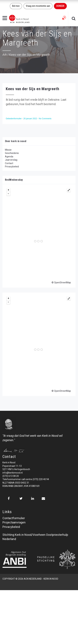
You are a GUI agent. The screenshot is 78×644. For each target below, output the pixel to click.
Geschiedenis (12, 153)
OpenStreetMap (62, 282)
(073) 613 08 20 (11, 476)
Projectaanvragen (14, 522)
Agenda (9, 157)
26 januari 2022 (31, 119)
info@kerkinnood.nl (13, 473)
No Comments (45, 119)
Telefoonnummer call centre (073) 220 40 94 (26, 479)
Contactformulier (14, 518)
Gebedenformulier (14, 119)
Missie (8, 150)
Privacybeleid (12, 167)
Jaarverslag (11, 160)
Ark (5, 55)
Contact (9, 163)
